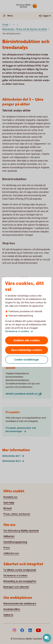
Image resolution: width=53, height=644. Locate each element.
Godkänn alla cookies (27, 340)
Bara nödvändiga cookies (27, 350)
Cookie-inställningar (27, 360)
